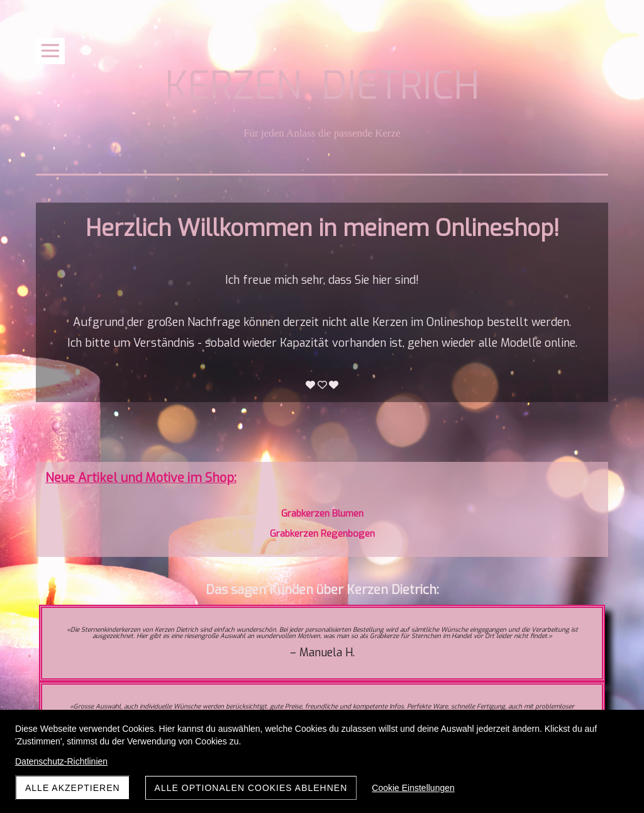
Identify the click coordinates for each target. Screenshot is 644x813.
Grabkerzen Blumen (322, 513)
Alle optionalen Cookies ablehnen (251, 788)
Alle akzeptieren (73, 788)
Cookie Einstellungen (413, 788)
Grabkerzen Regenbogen (322, 534)
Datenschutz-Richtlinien (61, 761)
